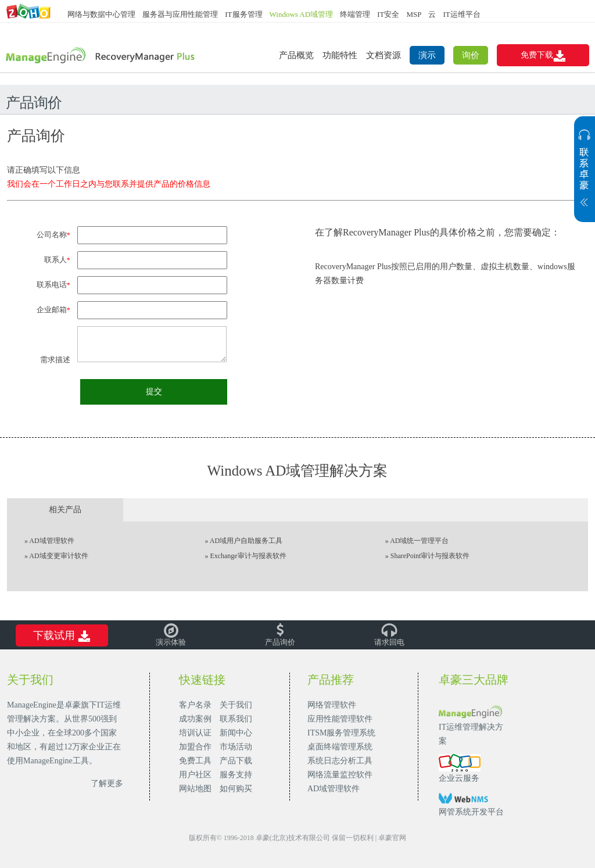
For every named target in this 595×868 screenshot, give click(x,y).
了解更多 (107, 783)
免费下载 (543, 56)
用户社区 (195, 775)
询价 (471, 55)
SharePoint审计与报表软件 (430, 556)
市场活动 (236, 747)
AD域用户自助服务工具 (246, 541)
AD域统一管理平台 (419, 541)
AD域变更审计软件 (58, 556)
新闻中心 (236, 733)
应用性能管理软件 (340, 719)
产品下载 (236, 761)
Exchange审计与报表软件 (248, 556)
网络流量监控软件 (340, 775)
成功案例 (195, 719)
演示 (427, 55)
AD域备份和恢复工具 (101, 56)
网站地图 (195, 789)
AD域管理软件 (51, 541)
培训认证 (195, 733)
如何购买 (236, 789)
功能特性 (340, 55)
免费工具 (195, 761)
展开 (585, 175)
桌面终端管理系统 (340, 747)
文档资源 (383, 55)
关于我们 (236, 705)
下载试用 (62, 636)
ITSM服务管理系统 (341, 733)
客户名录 (195, 705)
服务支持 (236, 775)
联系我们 (236, 719)
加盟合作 (195, 747)
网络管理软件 (332, 705)
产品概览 (296, 55)
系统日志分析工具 (340, 761)
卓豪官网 (392, 838)
